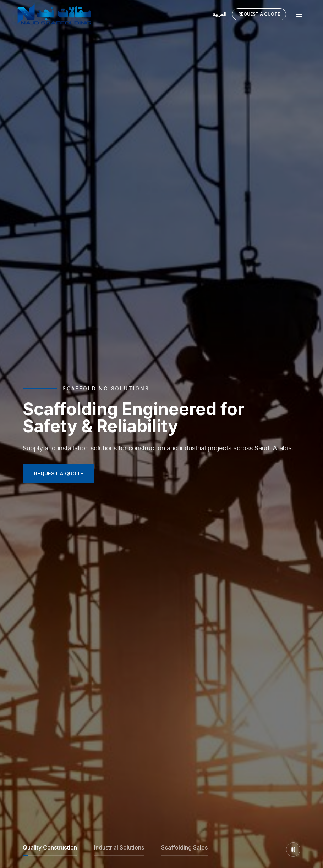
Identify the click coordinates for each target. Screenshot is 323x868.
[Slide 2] (119, 850)
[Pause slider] (293, 850)
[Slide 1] (50, 850)
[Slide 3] (184, 850)
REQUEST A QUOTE (59, 474)
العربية (220, 12)
